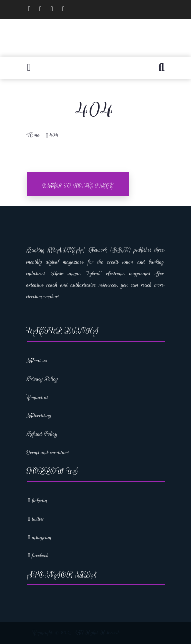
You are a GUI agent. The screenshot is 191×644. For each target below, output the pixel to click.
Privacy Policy (43, 379)
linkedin (37, 501)
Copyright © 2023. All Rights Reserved (76, 633)
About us (37, 361)
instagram (39, 537)
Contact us (38, 397)
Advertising (39, 416)
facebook (38, 556)
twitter (36, 519)
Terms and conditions (49, 452)
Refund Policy (42, 434)
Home (33, 135)
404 (54, 135)
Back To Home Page (78, 186)
